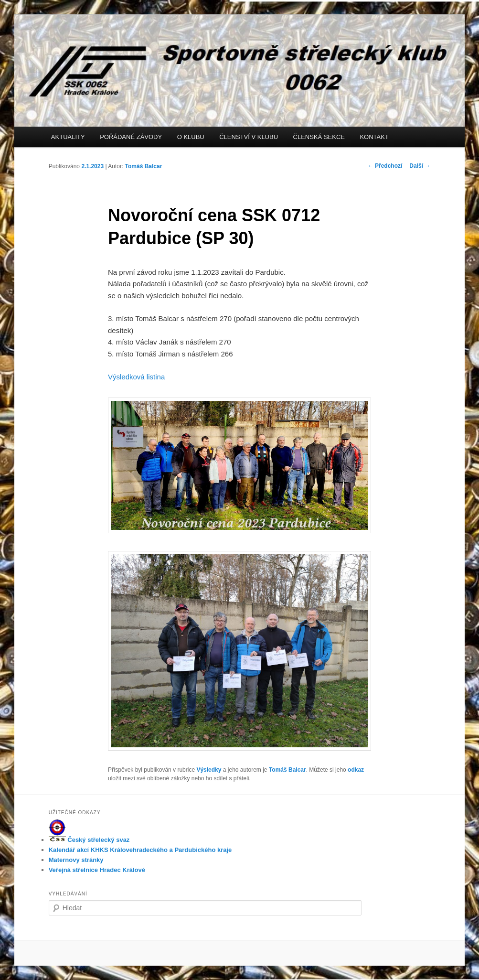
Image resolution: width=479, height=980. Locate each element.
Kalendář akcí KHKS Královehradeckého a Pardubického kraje (140, 850)
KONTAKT (374, 137)
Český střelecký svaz (89, 840)
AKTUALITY (68, 137)
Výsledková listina (136, 377)
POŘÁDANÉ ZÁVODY (131, 137)
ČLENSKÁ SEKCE (319, 137)
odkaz (356, 770)
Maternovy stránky (76, 860)
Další (420, 166)
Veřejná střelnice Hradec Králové (97, 870)
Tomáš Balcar (144, 166)
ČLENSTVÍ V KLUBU (249, 137)
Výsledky (209, 770)
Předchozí (385, 166)
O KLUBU (191, 137)
